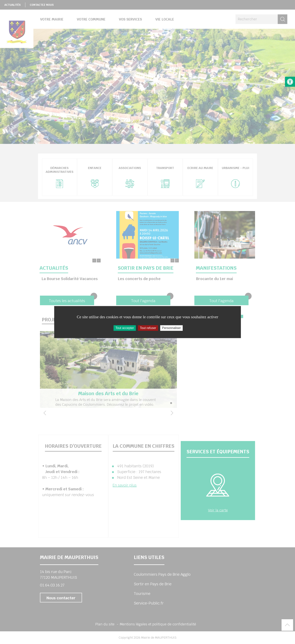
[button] (290, 82)
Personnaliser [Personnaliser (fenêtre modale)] (172, 328)
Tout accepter (125, 328)
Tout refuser (148, 328)
